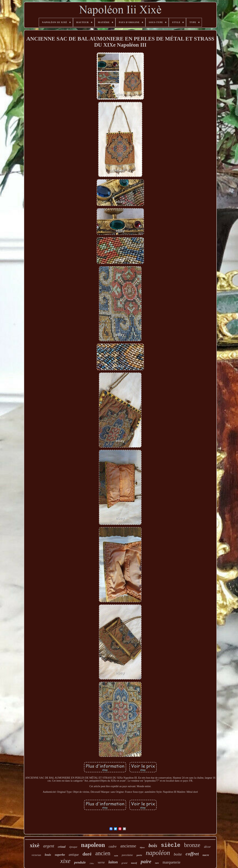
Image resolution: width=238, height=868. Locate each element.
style (116, 856)
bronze (192, 845)
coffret (192, 854)
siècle (171, 845)
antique (74, 855)
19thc (92, 863)
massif (134, 863)
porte (139, 855)
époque (73, 847)
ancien (103, 853)
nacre (206, 855)
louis (48, 855)
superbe (60, 855)
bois (153, 845)
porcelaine (127, 855)
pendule (80, 862)
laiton (113, 862)
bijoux (142, 847)
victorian (36, 855)
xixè (35, 845)
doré (87, 854)
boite (178, 854)
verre (101, 862)
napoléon (158, 853)
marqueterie (172, 862)
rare (157, 863)
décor (207, 847)
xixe (65, 861)
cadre (113, 846)
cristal (62, 847)
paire (146, 861)
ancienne (128, 846)
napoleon (93, 845)
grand (124, 863)
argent (49, 846)
